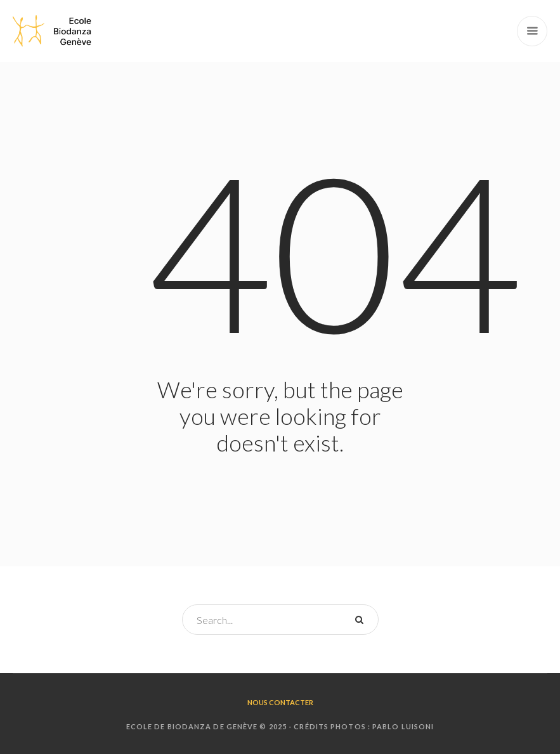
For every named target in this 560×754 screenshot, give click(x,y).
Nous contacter (280, 702)
